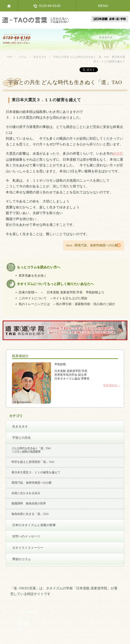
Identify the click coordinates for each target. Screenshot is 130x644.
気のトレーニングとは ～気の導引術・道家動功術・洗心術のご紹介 (67, 304)
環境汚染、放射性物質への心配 (32, 483)
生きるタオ (40, 57)
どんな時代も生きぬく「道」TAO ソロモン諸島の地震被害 (31, 450)
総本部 (118, 153)
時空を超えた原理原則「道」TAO (33, 462)
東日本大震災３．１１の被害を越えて (36, 472)
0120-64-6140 (47, 6)
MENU (103, 6)
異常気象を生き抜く (33, 276)
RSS (20, 630)
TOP (10, 57)
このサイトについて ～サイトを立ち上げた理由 (53, 298)
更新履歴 (24, 624)
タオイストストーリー (28, 548)
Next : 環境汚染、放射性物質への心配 (92, 245)
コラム (23, 57)
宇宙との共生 (22, 438)
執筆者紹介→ (112, 385)
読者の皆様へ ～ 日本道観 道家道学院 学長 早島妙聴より (61, 293)
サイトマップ (27, 618)
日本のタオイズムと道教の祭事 (34, 525)
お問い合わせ (27, 612)
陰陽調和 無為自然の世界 (29, 503)
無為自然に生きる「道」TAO (30, 514)
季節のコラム (22, 559)
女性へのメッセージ (26, 536)
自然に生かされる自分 (26, 493)
